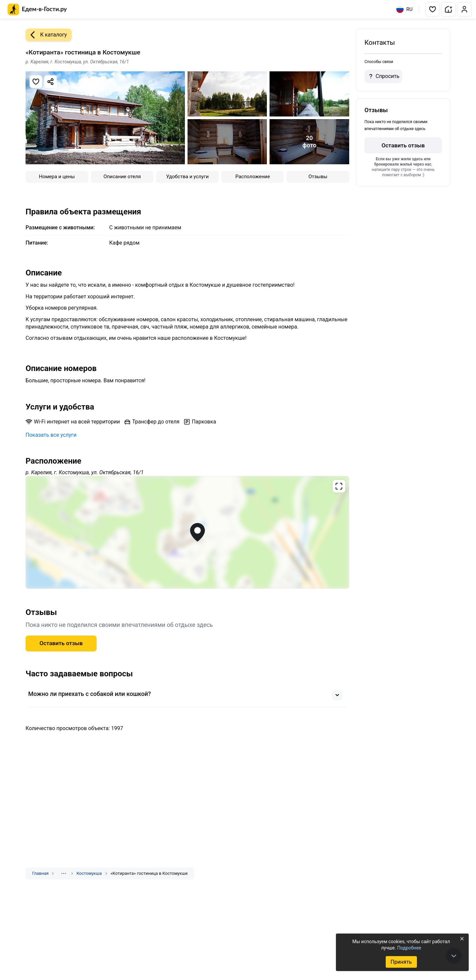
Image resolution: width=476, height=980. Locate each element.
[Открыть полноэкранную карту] (187, 532)
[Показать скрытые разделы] (64, 873)
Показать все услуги (51, 435)
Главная (40, 873)
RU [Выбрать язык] (404, 9)
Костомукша (89, 873)
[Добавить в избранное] (36, 82)
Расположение (253, 177)
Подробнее (409, 948)
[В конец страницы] (454, 956)
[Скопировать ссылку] (50, 82)
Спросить (383, 76)
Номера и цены (57, 177)
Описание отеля (122, 177)
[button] (433, 9)
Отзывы (318, 177)
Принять (401, 962)
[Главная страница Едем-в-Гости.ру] (37, 9)
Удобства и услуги (187, 177)
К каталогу (46, 35)
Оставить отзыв (61, 643)
